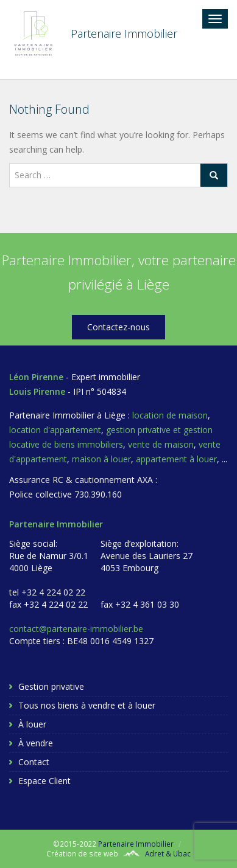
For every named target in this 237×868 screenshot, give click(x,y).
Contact (34, 762)
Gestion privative (51, 686)
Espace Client (44, 781)
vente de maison (161, 444)
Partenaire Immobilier (136, 844)
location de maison (170, 415)
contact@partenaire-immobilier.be (76, 629)
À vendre (36, 743)
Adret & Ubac (168, 853)
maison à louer (101, 459)
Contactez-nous (118, 327)
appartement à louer (176, 459)
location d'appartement (55, 430)
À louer (32, 724)
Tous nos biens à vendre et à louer (87, 705)
